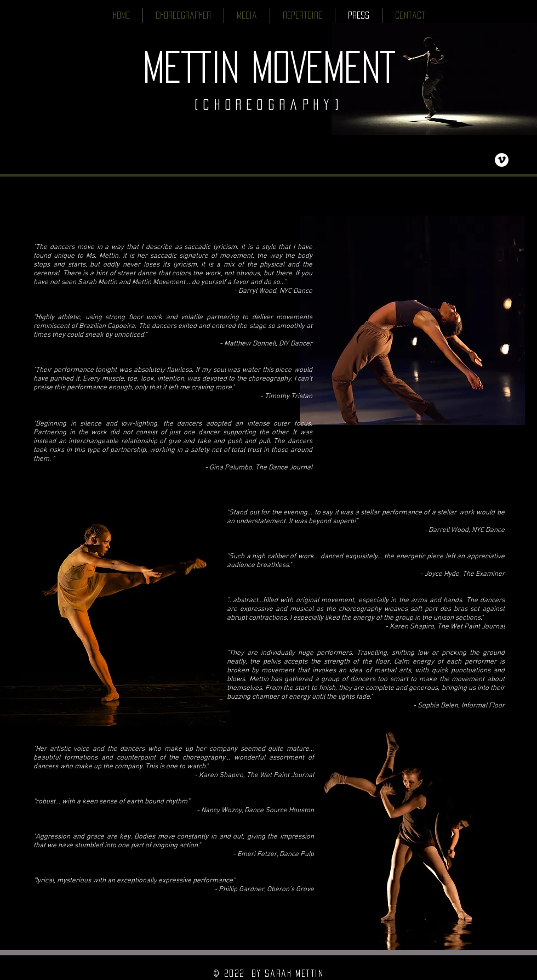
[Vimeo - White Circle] (502, 160)
